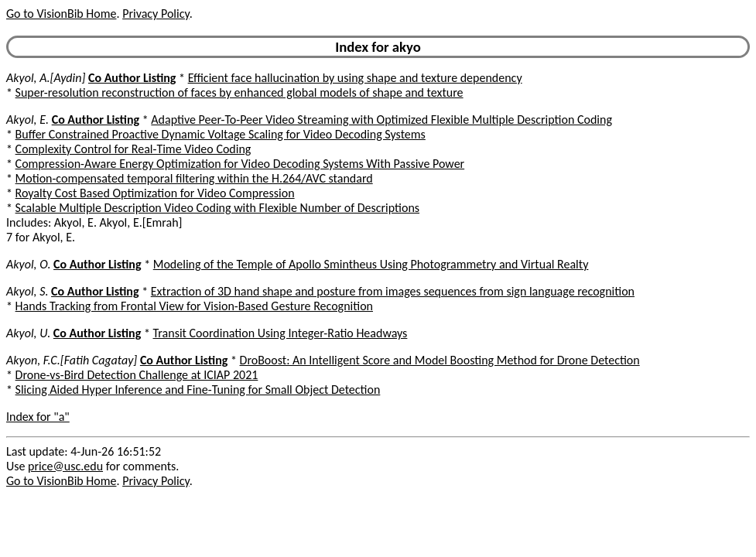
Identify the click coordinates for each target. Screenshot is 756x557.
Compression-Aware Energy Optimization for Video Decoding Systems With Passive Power (240, 164)
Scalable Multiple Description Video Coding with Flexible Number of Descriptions (217, 208)
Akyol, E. (27, 120)
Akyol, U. (28, 333)
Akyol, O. (28, 264)
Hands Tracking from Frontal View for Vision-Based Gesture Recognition (194, 306)
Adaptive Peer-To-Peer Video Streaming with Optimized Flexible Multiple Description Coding (381, 120)
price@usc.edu (65, 466)
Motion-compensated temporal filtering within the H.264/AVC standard (194, 178)
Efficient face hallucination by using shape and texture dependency (355, 78)
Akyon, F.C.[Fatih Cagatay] (72, 360)
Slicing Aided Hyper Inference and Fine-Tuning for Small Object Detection (198, 390)
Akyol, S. (27, 291)
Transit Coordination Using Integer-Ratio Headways (281, 333)
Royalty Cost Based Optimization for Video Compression (155, 193)
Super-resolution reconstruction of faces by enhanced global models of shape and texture (239, 92)
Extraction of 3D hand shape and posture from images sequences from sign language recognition (393, 291)
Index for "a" (38, 417)
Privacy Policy (156, 14)
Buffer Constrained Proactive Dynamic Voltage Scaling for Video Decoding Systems (221, 134)
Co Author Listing (132, 78)
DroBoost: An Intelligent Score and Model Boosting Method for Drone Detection (440, 360)
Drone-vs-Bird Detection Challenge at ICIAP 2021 (137, 375)
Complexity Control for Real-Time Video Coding (133, 149)
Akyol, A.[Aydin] (46, 78)
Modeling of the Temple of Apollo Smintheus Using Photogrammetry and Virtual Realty (371, 264)
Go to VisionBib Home (61, 14)
